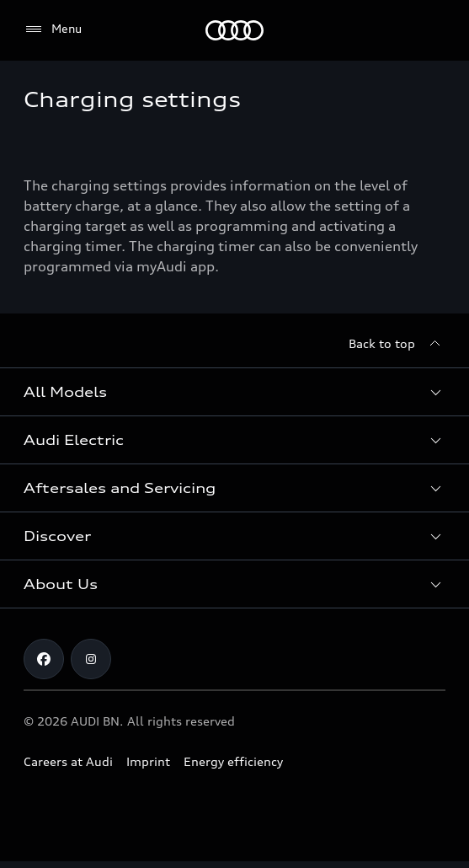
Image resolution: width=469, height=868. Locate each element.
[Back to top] (397, 344)
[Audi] (234, 30)
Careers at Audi (68, 761)
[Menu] (53, 29)
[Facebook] (44, 659)
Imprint (148, 761)
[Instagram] (91, 659)
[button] (234, 392)
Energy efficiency (233, 761)
